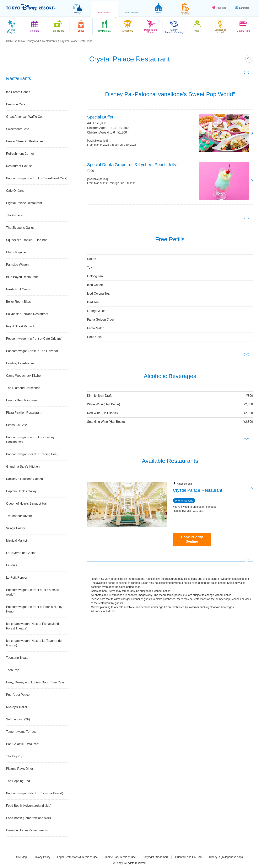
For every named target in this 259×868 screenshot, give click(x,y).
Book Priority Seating (192, 539)
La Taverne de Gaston (21, 553)
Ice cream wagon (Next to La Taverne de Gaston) (34, 643)
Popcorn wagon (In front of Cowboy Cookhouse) (30, 440)
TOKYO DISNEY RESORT (31, 8)
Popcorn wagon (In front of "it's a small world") (32, 592)
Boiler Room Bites (19, 302)
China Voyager (16, 252)
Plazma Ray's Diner (20, 769)
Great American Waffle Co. (24, 117)
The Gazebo (15, 215)
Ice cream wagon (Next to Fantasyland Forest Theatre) (33, 626)
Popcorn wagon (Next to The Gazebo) (32, 351)
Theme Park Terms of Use (120, 857)
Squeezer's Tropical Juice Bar (27, 240)
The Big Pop (15, 756)
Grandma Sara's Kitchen (23, 467)
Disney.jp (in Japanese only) (226, 857)
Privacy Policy (42, 857)
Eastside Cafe (16, 104)
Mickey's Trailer (17, 707)
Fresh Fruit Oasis (18, 289)
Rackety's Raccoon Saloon (25, 479)
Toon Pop (13, 670)
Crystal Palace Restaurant (24, 203)
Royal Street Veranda (21, 326)
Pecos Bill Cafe (17, 425)
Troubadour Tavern (19, 516)
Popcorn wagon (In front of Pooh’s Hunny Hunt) (34, 609)
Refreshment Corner (20, 154)
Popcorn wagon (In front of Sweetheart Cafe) (37, 178)
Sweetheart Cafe (18, 129)
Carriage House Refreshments (27, 830)
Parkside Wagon (17, 265)
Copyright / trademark (156, 857)
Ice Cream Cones (18, 92)
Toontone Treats (17, 658)
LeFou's (12, 565)
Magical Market (17, 541)
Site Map (22, 857)
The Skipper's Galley (20, 228)
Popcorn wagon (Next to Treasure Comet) (35, 793)
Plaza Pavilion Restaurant (24, 413)
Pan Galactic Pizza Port (22, 744)
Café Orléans (15, 191)
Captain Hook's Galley (21, 491)
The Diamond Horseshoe (23, 388)
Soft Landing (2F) (18, 719)
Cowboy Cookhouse (20, 363)
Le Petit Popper (17, 578)
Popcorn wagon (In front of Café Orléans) (34, 339)
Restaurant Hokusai (20, 166)
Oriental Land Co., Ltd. (189, 857)
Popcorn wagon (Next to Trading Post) (32, 454)
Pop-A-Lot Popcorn (19, 695)
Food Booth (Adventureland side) (29, 806)
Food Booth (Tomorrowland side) (29, 818)
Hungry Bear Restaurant (23, 400)
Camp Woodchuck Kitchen (24, 376)
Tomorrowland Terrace (21, 732)
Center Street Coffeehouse (24, 141)
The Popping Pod (18, 781)
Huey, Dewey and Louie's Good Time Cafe (35, 682)
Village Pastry (16, 528)
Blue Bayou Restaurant (22, 277)
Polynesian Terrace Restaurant (27, 314)
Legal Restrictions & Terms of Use (77, 857)
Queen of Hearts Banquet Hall (27, 504)
